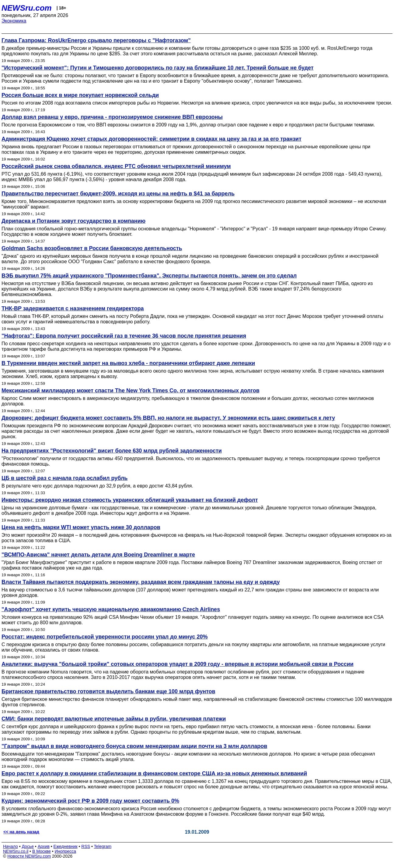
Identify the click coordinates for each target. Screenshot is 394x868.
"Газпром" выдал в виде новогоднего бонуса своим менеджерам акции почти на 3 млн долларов (134, 746)
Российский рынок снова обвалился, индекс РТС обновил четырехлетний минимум (116, 166)
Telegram (103, 846)
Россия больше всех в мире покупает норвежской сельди (80, 95)
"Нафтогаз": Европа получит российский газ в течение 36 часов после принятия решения (124, 336)
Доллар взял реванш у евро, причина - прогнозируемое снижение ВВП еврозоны (112, 117)
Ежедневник (66, 846)
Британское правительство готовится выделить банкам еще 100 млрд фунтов (108, 691)
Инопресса (66, 851)
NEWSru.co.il (16, 851)
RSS (86, 846)
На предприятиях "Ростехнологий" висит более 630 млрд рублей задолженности (112, 451)
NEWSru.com (27, 8)
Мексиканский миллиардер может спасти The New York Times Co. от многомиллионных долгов (131, 391)
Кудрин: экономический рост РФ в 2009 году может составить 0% (90, 801)
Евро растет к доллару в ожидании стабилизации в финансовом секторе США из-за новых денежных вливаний (154, 773)
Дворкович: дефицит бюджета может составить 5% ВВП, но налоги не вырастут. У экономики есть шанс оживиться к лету (168, 418)
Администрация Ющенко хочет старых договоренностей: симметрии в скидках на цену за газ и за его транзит (152, 139)
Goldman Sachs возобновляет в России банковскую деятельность (92, 248)
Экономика (14, 21)
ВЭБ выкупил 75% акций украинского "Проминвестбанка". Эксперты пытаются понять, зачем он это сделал (149, 276)
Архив (44, 846)
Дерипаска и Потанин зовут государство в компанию (73, 221)
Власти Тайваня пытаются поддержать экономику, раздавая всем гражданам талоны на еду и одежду (141, 582)
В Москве (42, 851)
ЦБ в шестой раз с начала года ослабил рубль (65, 478)
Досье (28, 846)
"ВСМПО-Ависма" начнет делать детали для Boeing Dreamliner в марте (98, 555)
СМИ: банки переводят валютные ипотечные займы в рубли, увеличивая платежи (114, 719)
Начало (10, 846)
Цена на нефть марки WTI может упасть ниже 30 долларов (81, 527)
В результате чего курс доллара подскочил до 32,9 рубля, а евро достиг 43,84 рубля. (97, 486)
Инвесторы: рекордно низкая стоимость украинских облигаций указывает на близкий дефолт (130, 500)
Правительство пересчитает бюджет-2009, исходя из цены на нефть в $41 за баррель (118, 194)
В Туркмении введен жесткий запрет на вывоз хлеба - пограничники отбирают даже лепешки (128, 363)
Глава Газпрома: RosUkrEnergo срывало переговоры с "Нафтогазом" (96, 40)
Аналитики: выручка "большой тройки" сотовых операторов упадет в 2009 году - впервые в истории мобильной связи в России (178, 664)
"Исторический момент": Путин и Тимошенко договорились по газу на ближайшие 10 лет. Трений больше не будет (157, 68)
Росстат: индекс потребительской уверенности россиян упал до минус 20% (105, 637)
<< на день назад (21, 832)
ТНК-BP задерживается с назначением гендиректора (73, 308)
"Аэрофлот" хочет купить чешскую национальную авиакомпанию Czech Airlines (111, 609)
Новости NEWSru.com (29, 856)
